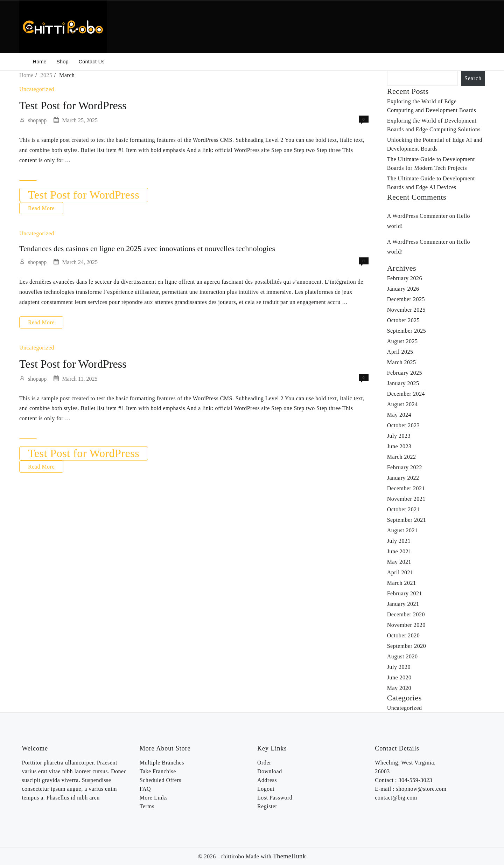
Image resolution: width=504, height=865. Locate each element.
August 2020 (402, 656)
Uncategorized (37, 89)
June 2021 (399, 551)
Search (473, 78)
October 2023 (404, 425)
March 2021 (402, 583)
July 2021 (399, 541)
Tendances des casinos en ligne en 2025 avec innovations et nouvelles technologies (147, 248)
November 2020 (406, 625)
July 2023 (399, 436)
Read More (41, 208)
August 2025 (402, 341)
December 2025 (406, 299)
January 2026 (403, 289)
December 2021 (406, 488)
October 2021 (404, 509)
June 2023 (399, 446)
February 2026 (405, 278)
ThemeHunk (289, 856)
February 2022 (405, 467)
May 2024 (399, 415)
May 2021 (399, 562)
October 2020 (404, 635)
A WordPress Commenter (417, 216)
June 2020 (399, 677)
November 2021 (406, 499)
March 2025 (402, 362)
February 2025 (405, 373)
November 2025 (406, 310)
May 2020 (399, 688)
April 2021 (400, 572)
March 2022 (402, 457)
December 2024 (406, 394)
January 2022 (403, 478)
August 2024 (402, 404)
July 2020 (399, 667)
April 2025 (400, 352)
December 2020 (406, 614)
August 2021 (402, 530)
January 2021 (403, 604)
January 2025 (403, 383)
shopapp (37, 120)
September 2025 (407, 331)
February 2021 (405, 593)
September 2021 (407, 520)
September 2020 (407, 646)
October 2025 (404, 320)
